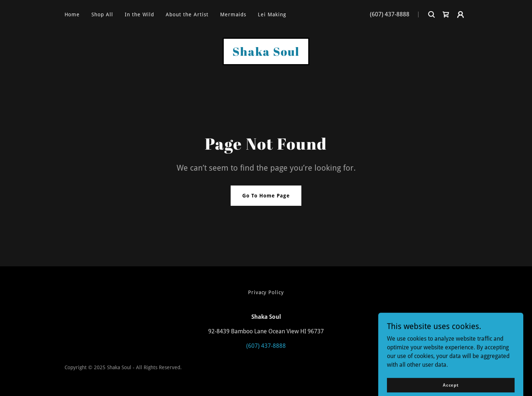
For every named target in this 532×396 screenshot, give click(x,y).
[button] (461, 14)
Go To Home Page (266, 196)
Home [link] (72, 14)
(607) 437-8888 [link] (390, 14)
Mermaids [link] (233, 14)
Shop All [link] (102, 14)
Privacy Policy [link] (266, 292)
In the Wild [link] (139, 14)
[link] (446, 14)
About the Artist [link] (187, 14)
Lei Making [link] (272, 14)
